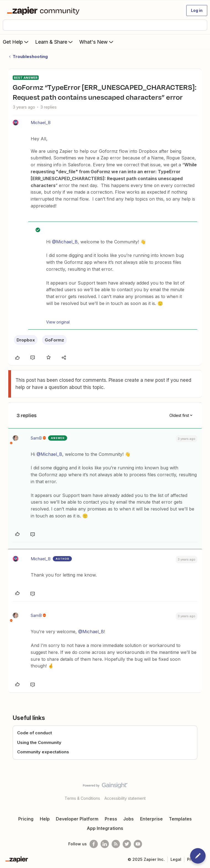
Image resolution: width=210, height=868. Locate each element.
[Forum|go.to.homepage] (44, 10)
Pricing (26, 819)
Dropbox (26, 340)
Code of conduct (35, 733)
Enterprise (151, 819)
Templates (180, 819)
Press (111, 819)
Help (45, 819)
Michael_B (41, 123)
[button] (197, 10)
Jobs (128, 819)
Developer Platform (77, 819)
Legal (176, 859)
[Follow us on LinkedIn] (105, 844)
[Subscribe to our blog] (116, 844)
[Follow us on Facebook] (94, 844)
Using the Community (39, 742)
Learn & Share (54, 42)
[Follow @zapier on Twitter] (127, 844)
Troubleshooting (30, 56)
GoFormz (54, 340)
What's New (97, 42)
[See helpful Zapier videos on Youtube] (138, 844)
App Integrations (105, 828)
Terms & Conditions (82, 798)
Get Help (16, 42)
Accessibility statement (125, 798)
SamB (36, 438)
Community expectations (43, 752)
